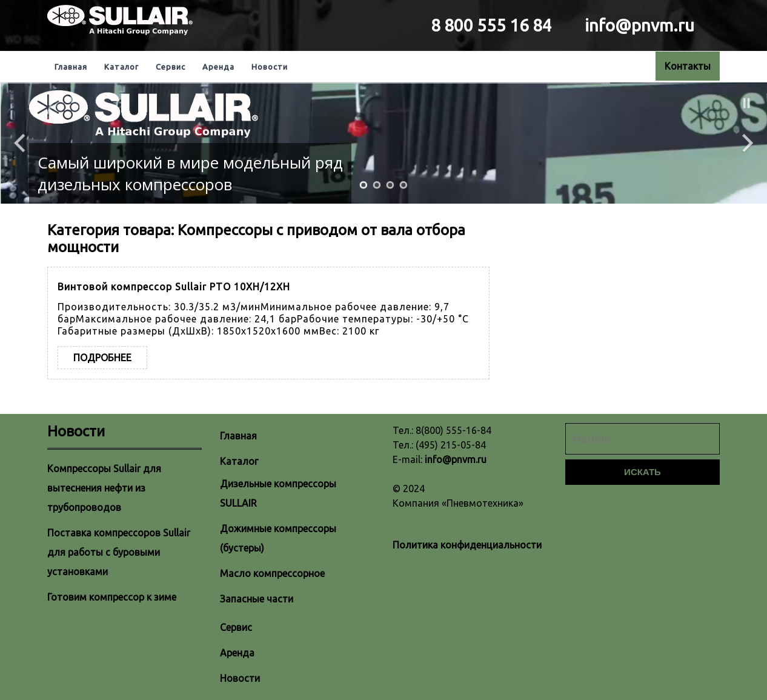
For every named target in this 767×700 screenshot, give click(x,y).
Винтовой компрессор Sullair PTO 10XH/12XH (174, 287)
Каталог (121, 67)
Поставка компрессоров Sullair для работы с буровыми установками (119, 552)
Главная (71, 67)
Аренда (218, 67)
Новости (270, 67)
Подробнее (102, 358)
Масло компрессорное (272, 573)
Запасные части (257, 599)
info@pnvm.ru (456, 459)
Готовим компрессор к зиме (112, 597)
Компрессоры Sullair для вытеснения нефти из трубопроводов (104, 488)
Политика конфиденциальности (467, 545)
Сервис (171, 67)
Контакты (688, 66)
